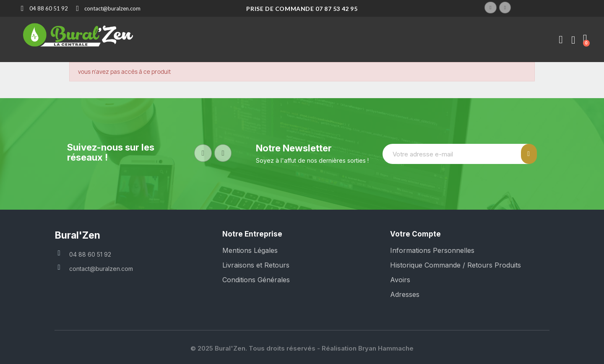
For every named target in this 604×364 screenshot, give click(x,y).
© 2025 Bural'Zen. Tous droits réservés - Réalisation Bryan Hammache (302, 348)
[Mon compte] (561, 40)
